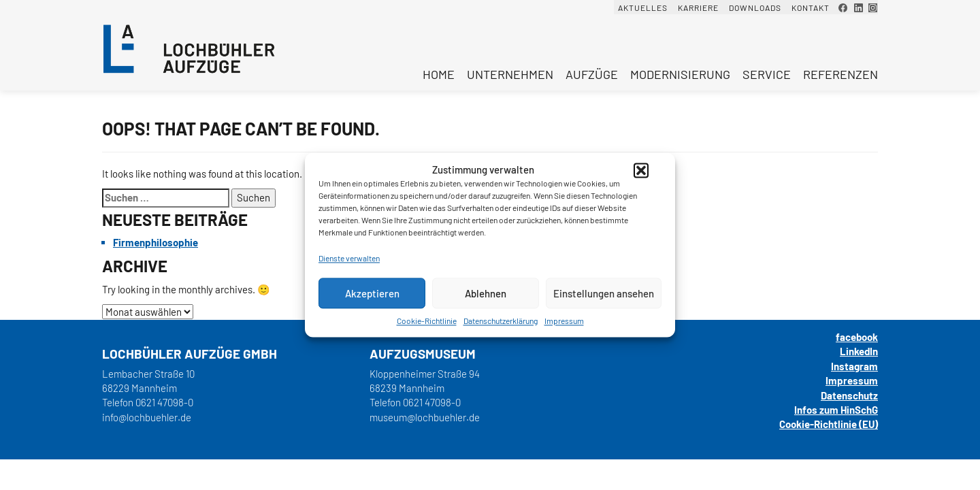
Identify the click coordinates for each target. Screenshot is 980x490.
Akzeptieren (372, 293)
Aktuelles (643, 7)
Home (439, 74)
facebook (857, 337)
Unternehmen (510, 74)
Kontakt (811, 7)
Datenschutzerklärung (501, 321)
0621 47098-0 (164, 402)
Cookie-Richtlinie (427, 321)
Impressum (564, 321)
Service (767, 74)
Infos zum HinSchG (836, 410)
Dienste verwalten (349, 258)
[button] (641, 170)
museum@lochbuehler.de (425, 417)
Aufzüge (592, 74)
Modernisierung (680, 74)
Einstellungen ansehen (604, 293)
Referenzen (840, 74)
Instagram (854, 366)
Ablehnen (486, 293)
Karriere (698, 7)
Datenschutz (849, 395)
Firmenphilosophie (156, 242)
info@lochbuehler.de (147, 417)
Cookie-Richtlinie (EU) (829, 424)
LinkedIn (859, 351)
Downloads (755, 7)
